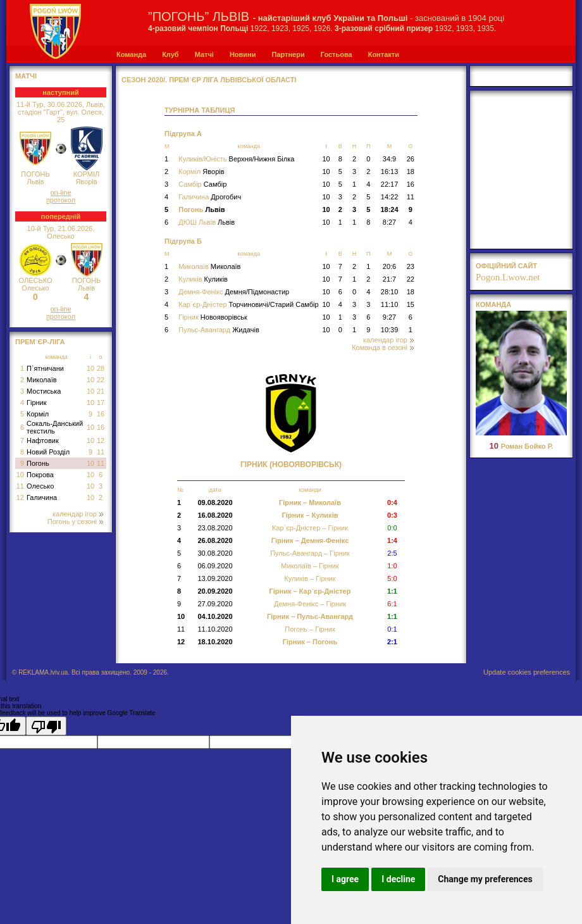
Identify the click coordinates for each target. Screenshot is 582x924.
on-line (60, 192)
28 (101, 368)
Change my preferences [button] (485, 879)
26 (411, 159)
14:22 (390, 197)
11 (101, 452)
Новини (243, 54)
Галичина (42, 497)
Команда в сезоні (383, 347)
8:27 (389, 222)
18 (411, 172)
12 (101, 440)
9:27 (389, 317)
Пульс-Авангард (219, 330)
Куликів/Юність (236, 159)
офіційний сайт (506, 266)
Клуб (170, 54)
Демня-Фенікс (234, 292)
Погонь (38, 463)
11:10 (390, 304)
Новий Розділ (48, 452)
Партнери (288, 54)
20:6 (389, 266)
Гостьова (337, 54)
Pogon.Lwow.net (508, 277)
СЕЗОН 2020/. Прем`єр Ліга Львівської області (209, 80)
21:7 (389, 279)
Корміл (38, 414)
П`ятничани (45, 368)
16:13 (390, 172)
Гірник (37, 403)
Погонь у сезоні (75, 521)
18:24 (389, 209)
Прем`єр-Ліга (40, 342)
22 (101, 380)
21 (101, 391)
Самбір (202, 184)
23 (411, 266)
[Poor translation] (46, 726)
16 (101, 414)
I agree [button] (345, 879)
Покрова (40, 475)
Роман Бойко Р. (522, 446)
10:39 (390, 330)
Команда (131, 54)
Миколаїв (42, 380)
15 (411, 304)
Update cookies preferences (527, 672)
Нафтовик (43, 440)
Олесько (40, 486)
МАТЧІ (26, 76)
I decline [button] (398, 879)
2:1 (392, 642)
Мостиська (44, 391)
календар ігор (78, 514)
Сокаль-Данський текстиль (55, 427)
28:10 (390, 292)
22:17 (390, 184)
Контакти (384, 54)
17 (101, 403)
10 (90, 368)
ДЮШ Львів (207, 222)
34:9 (389, 159)
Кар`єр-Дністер (248, 304)
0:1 (392, 629)
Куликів (203, 279)
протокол (61, 200)
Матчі (204, 54)
